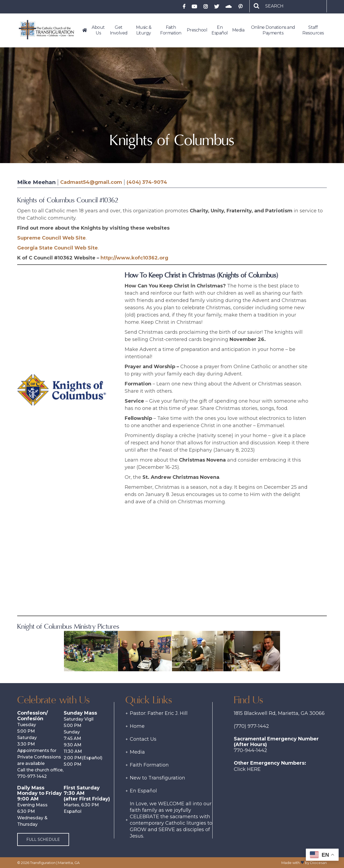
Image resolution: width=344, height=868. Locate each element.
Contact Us (143, 739)
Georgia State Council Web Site (58, 248)
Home (137, 726)
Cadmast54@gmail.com (91, 182)
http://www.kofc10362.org (134, 258)
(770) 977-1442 (251, 726)
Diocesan (318, 863)
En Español (143, 791)
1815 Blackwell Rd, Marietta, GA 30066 (279, 713)
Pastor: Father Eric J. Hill (159, 713)
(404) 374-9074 (147, 182)
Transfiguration (43, 863)
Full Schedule (43, 839)
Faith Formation (149, 765)
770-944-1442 (250, 750)
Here (254, 769)
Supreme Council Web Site (51, 238)
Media (137, 752)
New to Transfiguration (157, 778)
